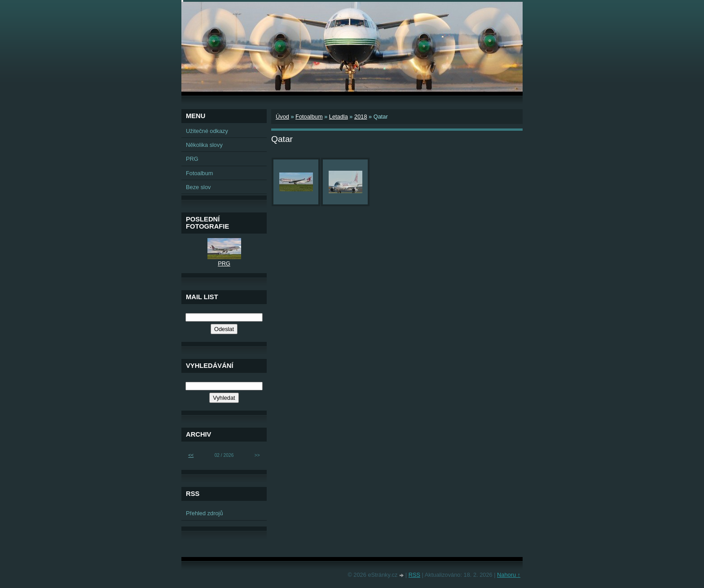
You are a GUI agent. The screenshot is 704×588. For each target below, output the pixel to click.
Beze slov (198, 187)
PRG (192, 159)
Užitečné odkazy (207, 131)
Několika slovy (204, 145)
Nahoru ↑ (509, 575)
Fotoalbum (309, 117)
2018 (361, 117)
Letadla (339, 117)
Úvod (282, 117)
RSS (414, 575)
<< (191, 455)
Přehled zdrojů (205, 513)
